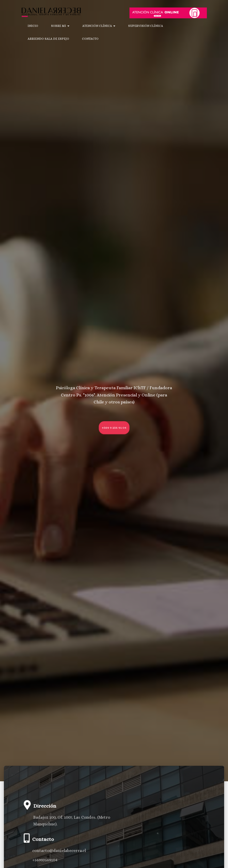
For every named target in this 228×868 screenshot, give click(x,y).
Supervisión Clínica (146, 26)
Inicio (33, 26)
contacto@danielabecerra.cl (59, 851)
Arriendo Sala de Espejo (48, 39)
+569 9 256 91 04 (114, 428)
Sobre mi (60, 26)
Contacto (90, 39)
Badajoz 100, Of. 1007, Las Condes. (65, 817)
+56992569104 (45, 860)
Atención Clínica (99, 26)
